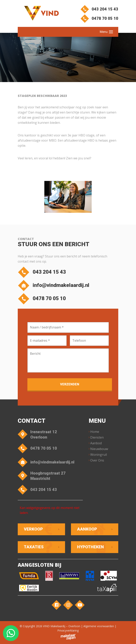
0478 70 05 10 (100, 18)
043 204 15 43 (100, 9)
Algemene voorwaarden (99, 626)
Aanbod (96, 443)
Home (95, 432)
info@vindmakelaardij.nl (54, 285)
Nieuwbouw (99, 449)
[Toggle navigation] (111, 32)
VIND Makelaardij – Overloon (62, 626)
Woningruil (99, 455)
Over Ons (97, 460)
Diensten (97, 437)
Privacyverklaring (68, 630)
